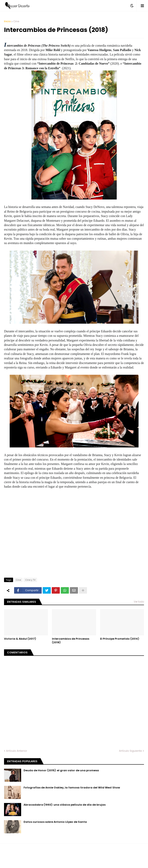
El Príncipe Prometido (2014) (120, 639)
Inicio (7, 21)
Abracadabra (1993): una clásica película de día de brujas (65, 805)
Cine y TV (30, 580)
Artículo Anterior (17, 751)
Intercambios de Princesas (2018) (71, 641)
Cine (16, 21)
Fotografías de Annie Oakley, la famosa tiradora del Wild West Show (72, 788)
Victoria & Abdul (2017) (20, 639)
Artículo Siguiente (130, 751)
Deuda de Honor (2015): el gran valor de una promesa (61, 770)
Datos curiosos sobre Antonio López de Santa (55, 822)
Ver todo (139, 602)
